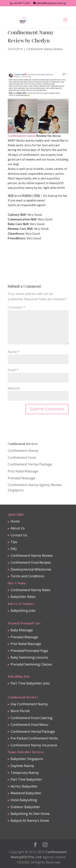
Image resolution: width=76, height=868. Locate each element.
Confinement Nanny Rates (31, 590)
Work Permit (20, 711)
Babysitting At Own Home (30, 814)
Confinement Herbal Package (30, 464)
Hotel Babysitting (24, 800)
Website (14, 388)
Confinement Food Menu (29, 725)
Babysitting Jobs (23, 611)
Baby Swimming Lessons (29, 657)
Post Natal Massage (23, 471)
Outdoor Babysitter (25, 807)
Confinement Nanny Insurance (34, 745)
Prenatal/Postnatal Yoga (29, 651)
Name (14, 352)
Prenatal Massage (21, 478)
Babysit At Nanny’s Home (30, 821)
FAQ (14, 549)
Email (13, 370)
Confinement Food (22, 458)
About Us (18, 528)
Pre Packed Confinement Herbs (34, 738)
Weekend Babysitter (26, 793)
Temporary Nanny (25, 773)
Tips (14, 542)
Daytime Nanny (22, 766)
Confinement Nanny (23, 451)
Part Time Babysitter (26, 779)
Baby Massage (22, 630)
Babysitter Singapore (27, 759)
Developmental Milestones (31, 569)
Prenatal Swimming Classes (31, 664)
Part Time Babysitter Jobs (30, 683)
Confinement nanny (22, 136)
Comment (16, 307)
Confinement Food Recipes (31, 562)
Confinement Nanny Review (44, 49)
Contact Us (19, 535)
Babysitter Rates (23, 597)
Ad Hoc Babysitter (24, 786)
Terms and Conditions (27, 576)
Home (15, 521)
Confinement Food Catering (32, 718)
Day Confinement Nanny (29, 704)
